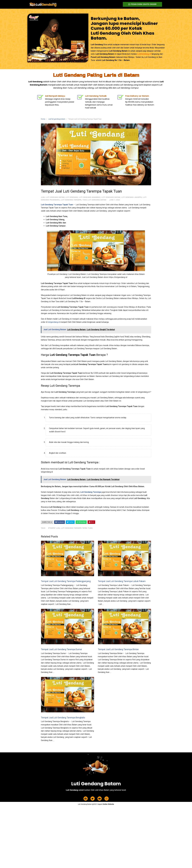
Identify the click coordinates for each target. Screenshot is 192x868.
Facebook (60, 522)
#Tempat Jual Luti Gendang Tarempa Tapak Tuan (70, 528)
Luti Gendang (72, 197)
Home (43, 119)
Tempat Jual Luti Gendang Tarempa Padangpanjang (66, 581)
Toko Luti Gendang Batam (94, 200)
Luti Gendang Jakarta (132, 197)
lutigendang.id (54, 322)
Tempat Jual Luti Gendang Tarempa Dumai (61, 649)
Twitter (70, 522)
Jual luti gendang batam (57, 119)
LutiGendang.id (144, 54)
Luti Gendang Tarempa (71, 200)
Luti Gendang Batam (111, 197)
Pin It (91, 522)
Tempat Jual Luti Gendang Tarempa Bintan (118, 649)
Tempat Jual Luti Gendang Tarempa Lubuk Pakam (122, 581)
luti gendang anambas (90, 197)
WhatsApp (81, 522)
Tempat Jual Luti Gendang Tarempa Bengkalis (63, 718)
